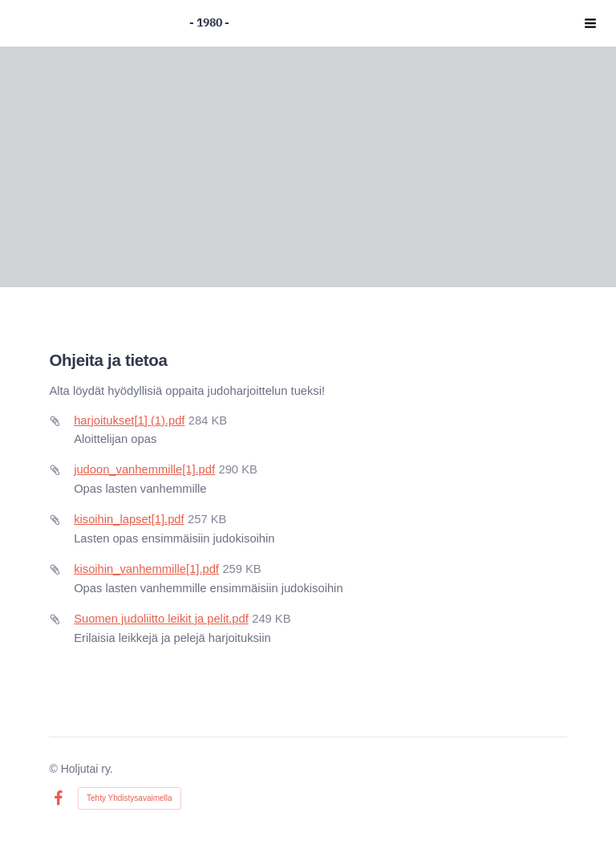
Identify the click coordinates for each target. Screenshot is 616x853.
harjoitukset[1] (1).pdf (129, 420)
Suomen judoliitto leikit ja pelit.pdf (161, 619)
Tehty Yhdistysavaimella (130, 798)
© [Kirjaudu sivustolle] (55, 769)
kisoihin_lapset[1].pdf (129, 519)
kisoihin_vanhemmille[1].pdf (146, 569)
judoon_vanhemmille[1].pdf (144, 469)
